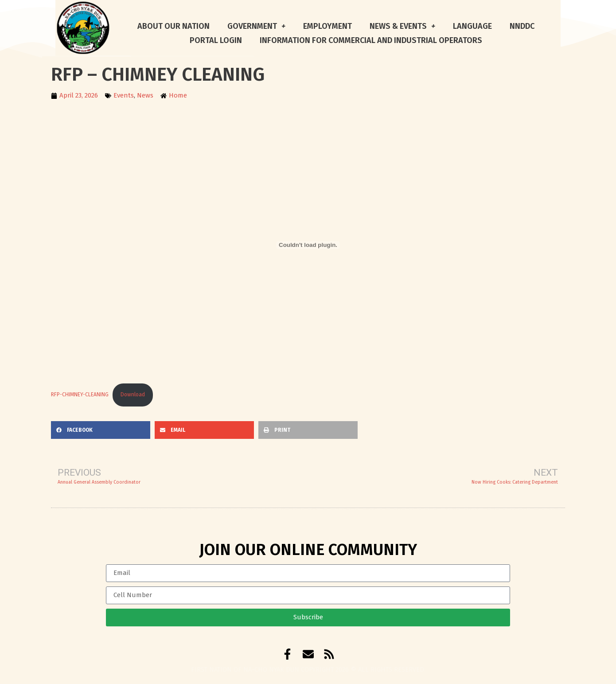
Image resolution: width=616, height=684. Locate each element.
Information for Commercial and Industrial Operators (371, 40)
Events (124, 95)
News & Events (402, 26)
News (145, 95)
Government (256, 26)
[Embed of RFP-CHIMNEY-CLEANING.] (308, 245)
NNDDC (522, 26)
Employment (327, 26)
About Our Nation (173, 26)
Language (472, 26)
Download (133, 395)
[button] (101, 430)
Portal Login (216, 40)
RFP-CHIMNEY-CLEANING (80, 395)
